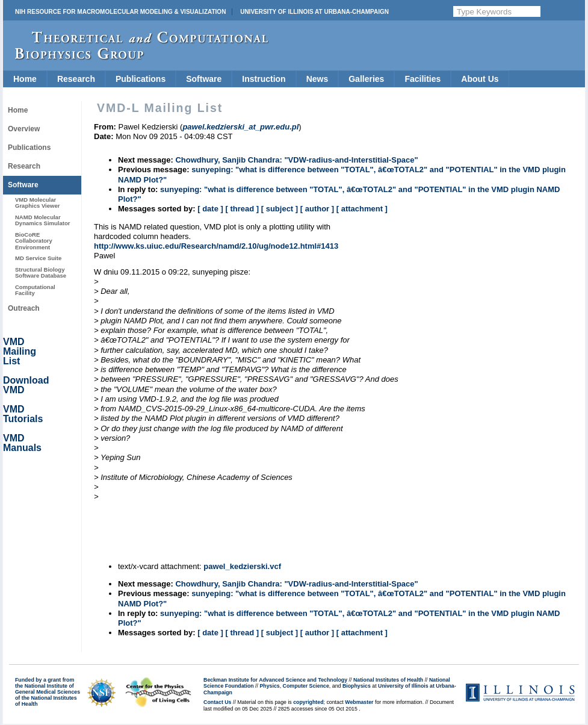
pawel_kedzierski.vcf (242, 566)
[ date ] (210, 209)
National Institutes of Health (388, 680)
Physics (269, 686)
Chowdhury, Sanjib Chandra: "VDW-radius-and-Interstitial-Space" (296, 160)
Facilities (422, 79)
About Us (480, 79)
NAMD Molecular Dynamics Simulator (43, 220)
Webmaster (359, 702)
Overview (24, 129)
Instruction (264, 79)
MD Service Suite (38, 258)
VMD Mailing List (20, 351)
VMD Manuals (22, 443)
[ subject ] (280, 209)
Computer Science (306, 686)
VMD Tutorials (23, 414)
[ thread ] (242, 209)
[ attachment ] (362, 209)
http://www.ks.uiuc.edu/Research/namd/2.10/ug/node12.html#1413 (216, 246)
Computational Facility (35, 290)
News (317, 79)
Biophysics (357, 686)
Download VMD (26, 385)
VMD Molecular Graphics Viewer (37, 203)
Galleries (366, 79)
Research (76, 79)
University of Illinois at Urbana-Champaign (314, 12)
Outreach (24, 308)
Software (204, 79)
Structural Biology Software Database (41, 272)
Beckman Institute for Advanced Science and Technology (275, 680)
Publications (141, 79)
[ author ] (317, 209)
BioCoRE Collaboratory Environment (34, 241)
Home (25, 79)
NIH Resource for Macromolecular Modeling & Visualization (120, 12)
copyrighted (308, 702)
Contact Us (217, 702)
